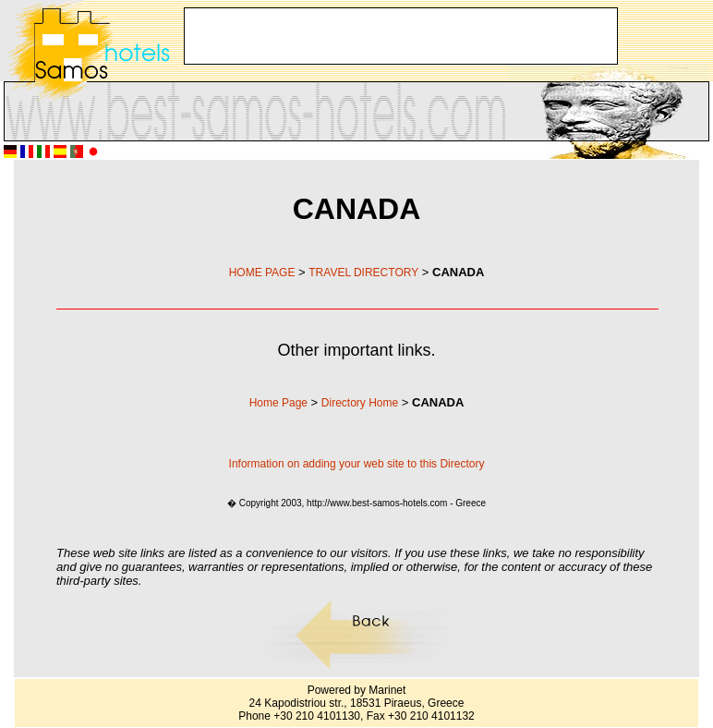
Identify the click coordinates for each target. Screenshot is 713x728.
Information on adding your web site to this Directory (357, 464)
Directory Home (360, 403)
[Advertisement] (306, 36)
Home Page (278, 403)
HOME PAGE (262, 273)
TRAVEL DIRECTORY (363, 273)
